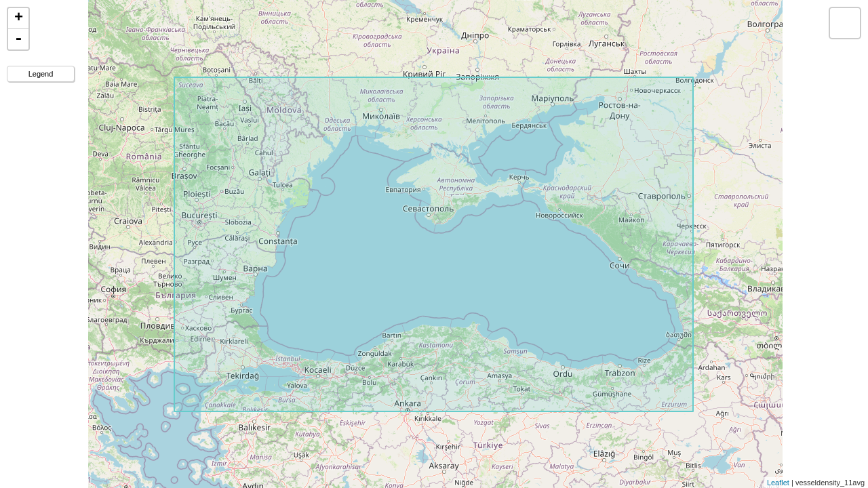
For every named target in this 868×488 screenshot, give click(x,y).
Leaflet (778, 483)
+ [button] (19, 18)
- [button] (18, 39)
